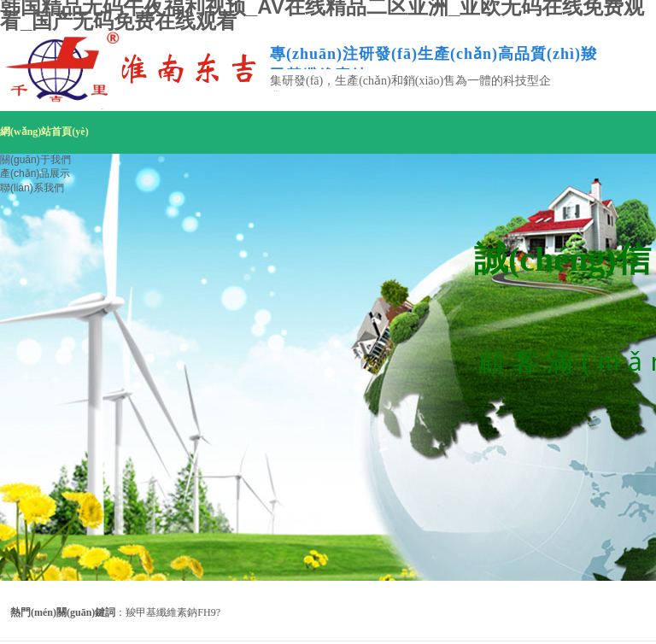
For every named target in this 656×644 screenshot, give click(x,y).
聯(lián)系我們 (32, 188)
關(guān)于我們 (35, 160)
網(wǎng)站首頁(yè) (44, 132)
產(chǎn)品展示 (35, 173)
